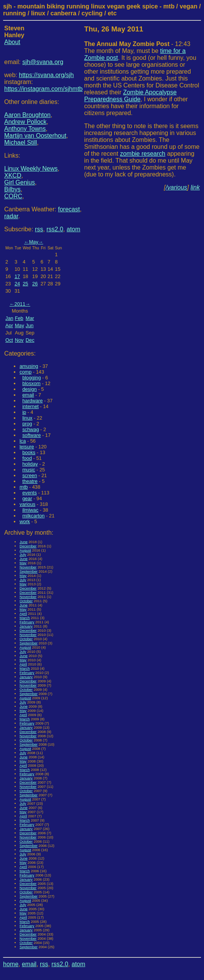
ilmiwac (30, 510)
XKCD (13, 175)
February (27, 622)
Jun (30, 325)
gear (27, 498)
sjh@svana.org (43, 62)
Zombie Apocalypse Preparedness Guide (131, 96)
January (26, 626)
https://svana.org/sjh (46, 75)
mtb (24, 487)
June (24, 542)
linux (27, 418)
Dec (30, 340)
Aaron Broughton (27, 115)
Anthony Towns (25, 129)
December (28, 546)
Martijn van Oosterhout (35, 136)
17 (17, 276)
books (29, 452)
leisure (27, 447)
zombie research (143, 154)
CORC (13, 196)
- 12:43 (137, 44)
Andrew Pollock (25, 122)
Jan (9, 318)
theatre (30, 481)
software (31, 435)
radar (11, 216)
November (28, 567)
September (29, 571)
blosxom (31, 383)
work (25, 521)
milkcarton (33, 516)
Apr (9, 325)
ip (24, 412)
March (25, 618)
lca (23, 441)
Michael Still (21, 142)
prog (27, 424)
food (27, 458)
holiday (30, 464)
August (25, 550)
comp (25, 372)
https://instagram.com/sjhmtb (44, 89)
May (34, 242)
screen (30, 475)
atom (74, 229)
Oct (9, 340)
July (23, 554)
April (23, 614)
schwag (30, 429)
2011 (20, 304)
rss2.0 (55, 229)
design (30, 389)
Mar (30, 318)
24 (17, 284)
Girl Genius (20, 182)
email (28, 395)
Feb (19, 318)
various (27, 504)
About (12, 42)
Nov (19, 340)
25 (25, 284)
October (26, 601)
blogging (31, 378)
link (195, 187)
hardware (32, 401)
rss (39, 229)
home (11, 964)
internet (30, 406)
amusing (29, 366)
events (30, 493)
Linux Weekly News (31, 169)
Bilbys (12, 189)
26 (35, 284)
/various (176, 187)
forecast (69, 209)
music (29, 470)
